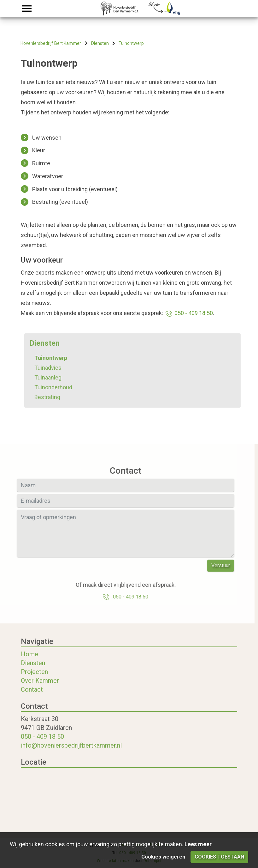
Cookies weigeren (163, 857)
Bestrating (54, 397)
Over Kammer (40, 687)
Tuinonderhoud (60, 387)
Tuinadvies (54, 368)
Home (29, 660)
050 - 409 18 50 (189, 313)
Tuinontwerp (57, 358)
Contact (32, 696)
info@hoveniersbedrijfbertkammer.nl (71, 752)
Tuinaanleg (54, 377)
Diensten (33, 669)
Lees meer (198, 844)
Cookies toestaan (219, 857)
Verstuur (214, 565)
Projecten (34, 678)
